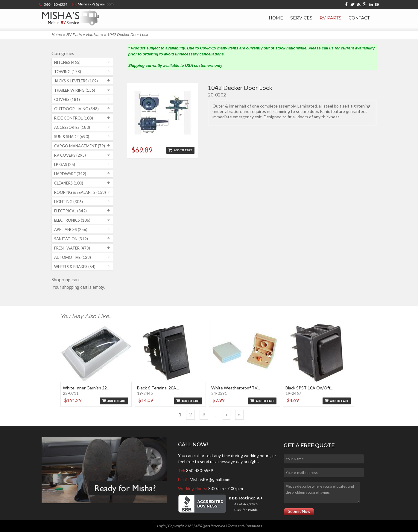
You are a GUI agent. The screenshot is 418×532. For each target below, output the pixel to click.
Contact (359, 18)
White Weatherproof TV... (236, 388)
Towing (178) (68, 72)
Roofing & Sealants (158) (80, 192)
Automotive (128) (73, 257)
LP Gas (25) (65, 164)
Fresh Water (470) (72, 248)
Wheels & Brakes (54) (75, 267)
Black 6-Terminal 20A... (158, 388)
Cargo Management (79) (80, 146)
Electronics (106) (72, 220)
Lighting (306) (69, 202)
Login (161, 526)
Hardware (95, 35)
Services (301, 18)
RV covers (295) (70, 155)
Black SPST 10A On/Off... (309, 388)
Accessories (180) (72, 127)
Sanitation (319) (71, 239)
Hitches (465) (67, 62)
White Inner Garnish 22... (86, 388)
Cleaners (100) (69, 183)
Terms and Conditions (244, 526)
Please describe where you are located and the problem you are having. (322, 492)
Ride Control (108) (74, 118)
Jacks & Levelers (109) (76, 81)
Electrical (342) (70, 211)
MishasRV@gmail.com (210, 479)
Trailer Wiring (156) (75, 90)
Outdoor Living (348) (76, 109)
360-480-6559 (200, 470)
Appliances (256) (71, 229)
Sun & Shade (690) (72, 137)
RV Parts (330, 18)
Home (276, 18)
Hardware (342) (70, 174)
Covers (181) (67, 99)
